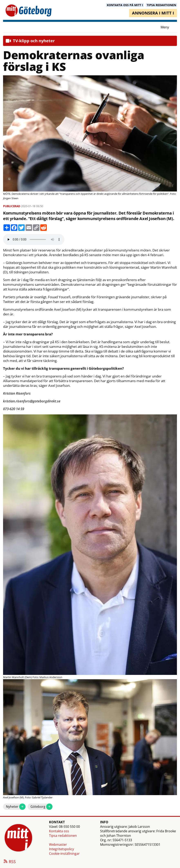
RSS (9, 862)
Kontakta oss (59, 831)
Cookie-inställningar (64, 854)
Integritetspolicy (61, 849)
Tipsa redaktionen (63, 836)
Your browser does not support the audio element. (34, 239)
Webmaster (58, 845)
